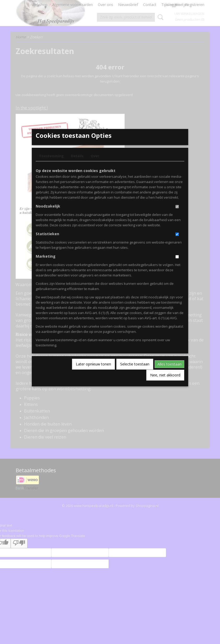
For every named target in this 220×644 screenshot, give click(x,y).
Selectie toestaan (135, 372)
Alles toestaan (169, 372)
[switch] (177, 215)
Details (77, 164)
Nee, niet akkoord (165, 383)
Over (95, 164)
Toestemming (51, 164)
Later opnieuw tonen (93, 372)
